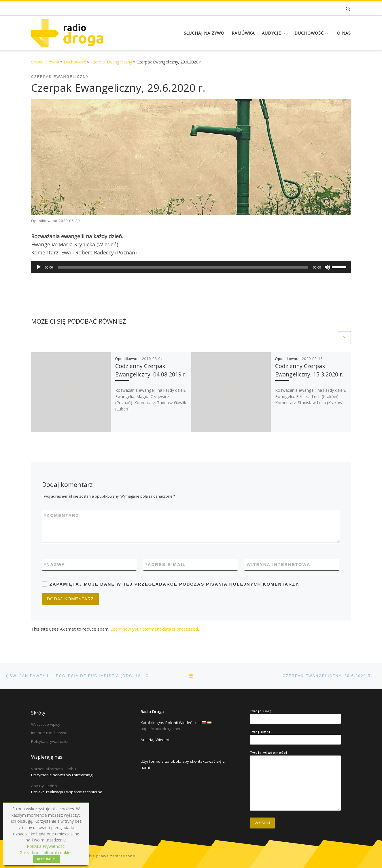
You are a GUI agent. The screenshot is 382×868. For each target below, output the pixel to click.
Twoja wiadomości (295, 781)
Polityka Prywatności (46, 846)
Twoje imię (295, 717)
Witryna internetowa (279, 564)
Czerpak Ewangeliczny (111, 62)
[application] (191, 267)
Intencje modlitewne (49, 733)
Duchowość (75, 62)
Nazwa (55, 564)
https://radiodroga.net (160, 729)
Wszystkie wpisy (46, 724)
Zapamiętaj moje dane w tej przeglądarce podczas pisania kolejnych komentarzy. (175, 584)
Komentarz (62, 515)
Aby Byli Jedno (44, 786)
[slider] (183, 267)
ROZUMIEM (46, 859)
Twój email (295, 737)
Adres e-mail (166, 564)
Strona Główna (45, 62)
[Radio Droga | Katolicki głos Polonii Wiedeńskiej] (67, 32)
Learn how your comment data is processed (154, 629)
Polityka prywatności (49, 741)
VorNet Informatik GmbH (54, 769)
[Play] (39, 267)
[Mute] (327, 267)
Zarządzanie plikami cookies (46, 853)
